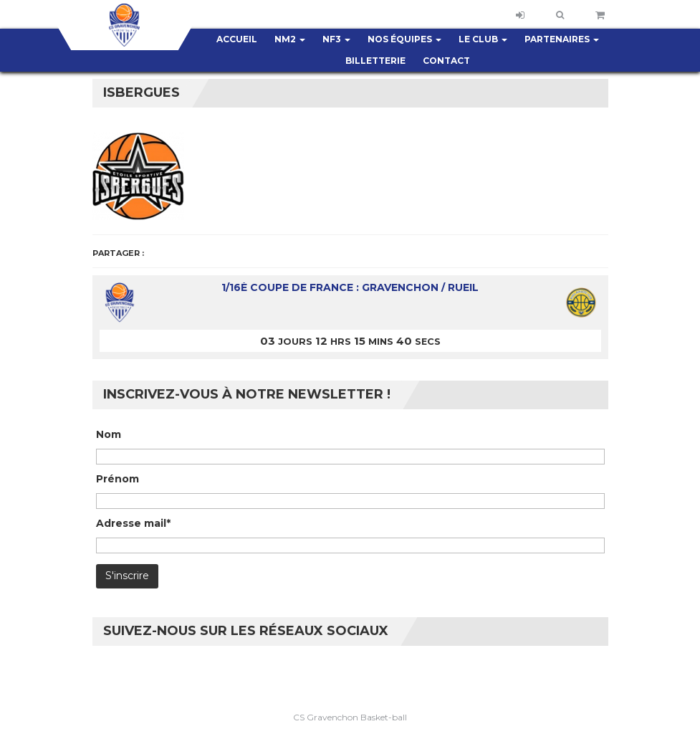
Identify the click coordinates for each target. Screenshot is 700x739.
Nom (109, 434)
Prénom (118, 479)
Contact (446, 61)
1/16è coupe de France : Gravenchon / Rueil (350, 287)
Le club (483, 39)
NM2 (290, 39)
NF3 (336, 39)
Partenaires (562, 39)
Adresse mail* (133, 523)
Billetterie (375, 61)
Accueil (237, 39)
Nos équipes (404, 39)
